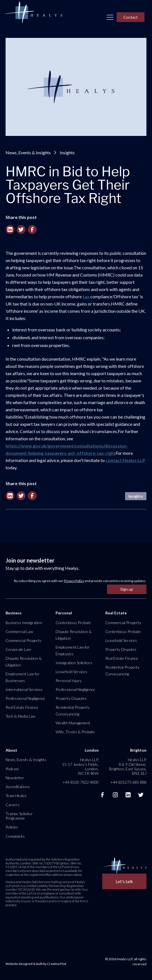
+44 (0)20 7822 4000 (81, 782)
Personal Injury (69, 680)
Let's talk (124, 881)
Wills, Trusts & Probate (75, 732)
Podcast (12, 769)
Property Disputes (71, 698)
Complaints (15, 836)
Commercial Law (19, 631)
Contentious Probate (73, 623)
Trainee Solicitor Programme (19, 816)
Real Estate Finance (22, 707)
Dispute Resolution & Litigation (24, 662)
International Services (24, 689)
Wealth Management (73, 723)
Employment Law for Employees (73, 650)
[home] (33, 13)
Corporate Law (18, 649)
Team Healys (16, 796)
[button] (110, 17)
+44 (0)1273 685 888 (128, 782)
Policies (12, 827)
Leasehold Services (71, 672)
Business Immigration (24, 623)
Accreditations (18, 787)
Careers (13, 805)
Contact (131, 17)
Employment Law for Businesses (23, 677)
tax (86, 296)
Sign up (127, 589)
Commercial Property (23, 640)
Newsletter (15, 778)
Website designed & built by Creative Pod (36, 964)
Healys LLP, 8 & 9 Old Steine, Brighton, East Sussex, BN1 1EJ (128, 766)
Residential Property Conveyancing (73, 711)
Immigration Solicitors (74, 663)
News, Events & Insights (28, 152)
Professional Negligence (25, 698)
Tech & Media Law (20, 716)
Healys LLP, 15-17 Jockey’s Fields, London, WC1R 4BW (80, 766)
